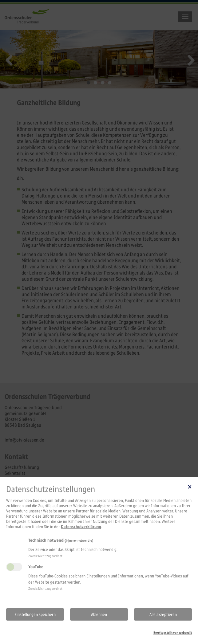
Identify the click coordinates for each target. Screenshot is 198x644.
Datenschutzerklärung (81, 527)
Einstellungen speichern (35, 615)
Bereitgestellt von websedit (173, 633)
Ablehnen (99, 615)
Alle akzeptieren (163, 615)
